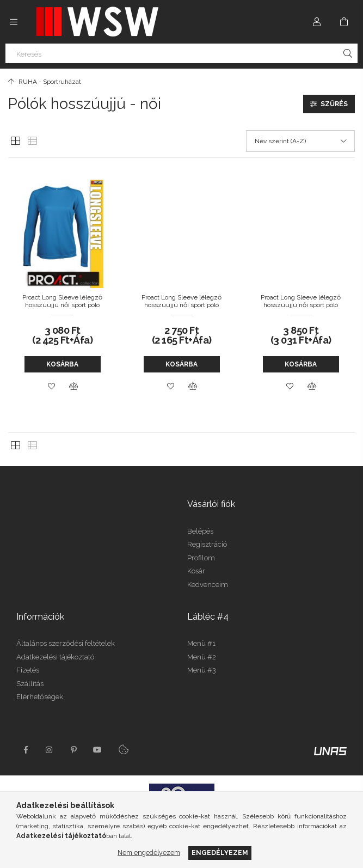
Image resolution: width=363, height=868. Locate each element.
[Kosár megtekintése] (344, 22)
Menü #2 (202, 657)
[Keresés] (181, 53)
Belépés (200, 531)
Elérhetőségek (40, 697)
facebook (26, 750)
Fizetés (28, 670)
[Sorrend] (300, 141)
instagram (50, 750)
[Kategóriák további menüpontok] (14, 22)
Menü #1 (201, 643)
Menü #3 (202, 670)
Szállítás (30, 684)
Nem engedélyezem (149, 852)
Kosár (196, 571)
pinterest (73, 750)
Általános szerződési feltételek (66, 643)
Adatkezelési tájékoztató (55, 657)
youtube (97, 750)
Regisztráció (207, 544)
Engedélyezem (220, 852)
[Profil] (317, 22)
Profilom (201, 558)
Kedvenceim (208, 585)
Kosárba (62, 364)
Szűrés (334, 104)
